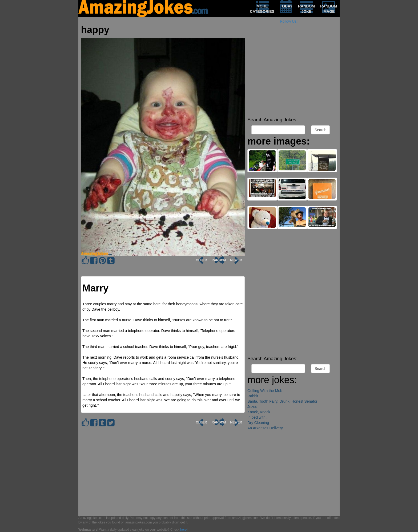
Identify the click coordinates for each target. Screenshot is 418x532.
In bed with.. (258, 417)
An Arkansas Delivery (265, 428)
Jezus (252, 407)
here (183, 530)
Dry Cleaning (258, 423)
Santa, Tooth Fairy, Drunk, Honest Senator (282, 401)
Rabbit (253, 396)
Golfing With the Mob (265, 391)
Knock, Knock (259, 412)
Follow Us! (289, 21)
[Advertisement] (292, 77)
